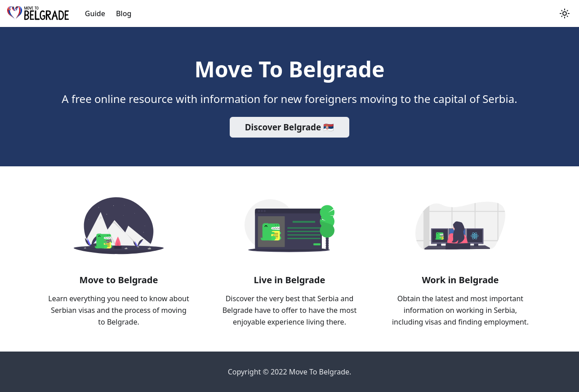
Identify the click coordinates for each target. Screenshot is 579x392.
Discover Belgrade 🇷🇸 (289, 127)
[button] (565, 13)
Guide (95, 13)
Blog (124, 13)
